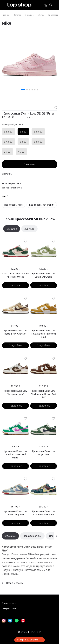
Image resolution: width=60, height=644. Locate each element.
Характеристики (32, 536)
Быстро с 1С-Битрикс (27, 640)
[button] (23, 90)
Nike (6, 23)
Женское (29, 229)
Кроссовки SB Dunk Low (35, 219)
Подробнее (16, 285)
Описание (10, 536)
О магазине (9, 603)
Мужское (12, 229)
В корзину (30, 164)
